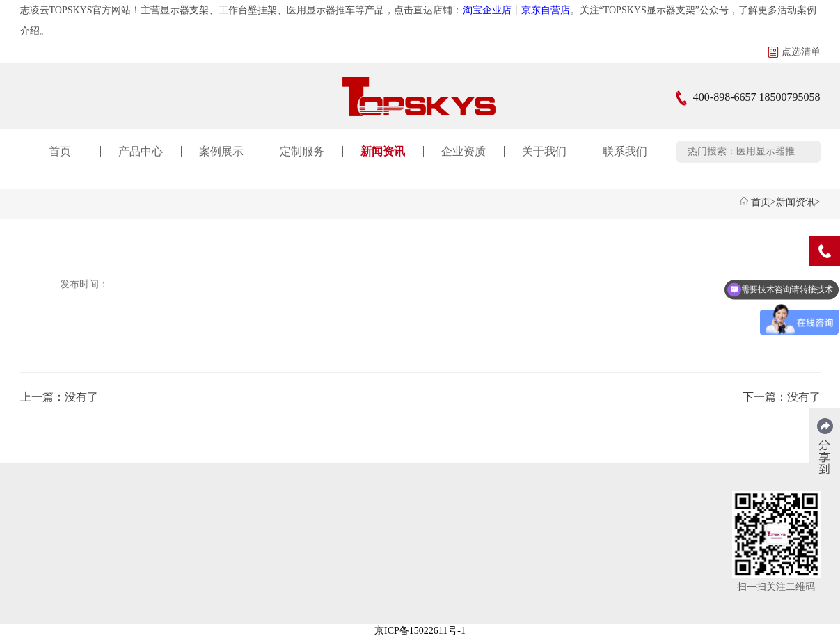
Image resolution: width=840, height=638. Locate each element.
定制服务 (302, 151)
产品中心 (141, 151)
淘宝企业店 (487, 10)
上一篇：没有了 (59, 397)
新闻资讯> (798, 202)
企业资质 (463, 151)
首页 (60, 151)
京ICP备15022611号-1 (420, 631)
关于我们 (544, 151)
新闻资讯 (383, 151)
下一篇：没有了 (782, 397)
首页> (763, 202)
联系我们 (625, 151)
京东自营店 (546, 10)
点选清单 (794, 52)
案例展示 (221, 151)
